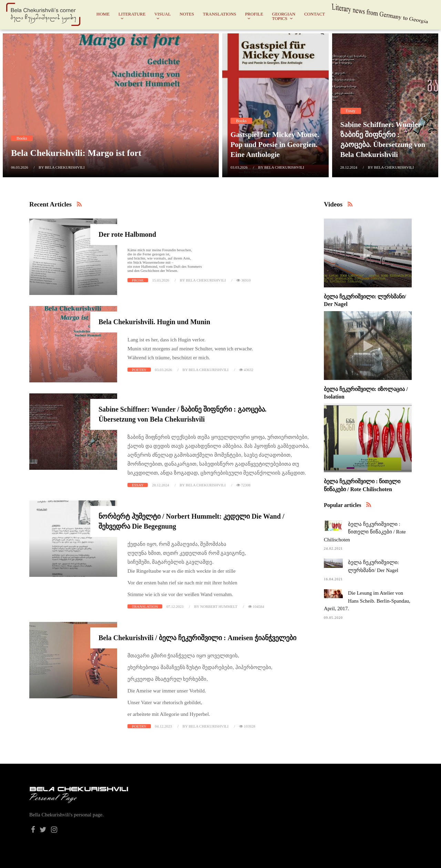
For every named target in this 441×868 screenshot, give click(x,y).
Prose (138, 280)
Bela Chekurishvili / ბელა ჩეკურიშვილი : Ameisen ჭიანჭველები (197, 638)
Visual (163, 14)
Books (22, 138)
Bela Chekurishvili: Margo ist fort (76, 153)
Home (103, 14)
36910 (243, 280)
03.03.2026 (239, 167)
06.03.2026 (20, 167)
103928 (247, 726)
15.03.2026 (161, 280)
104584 (256, 606)
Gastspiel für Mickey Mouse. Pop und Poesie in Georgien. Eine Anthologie (275, 145)
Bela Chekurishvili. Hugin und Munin (154, 322)
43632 (246, 370)
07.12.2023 (175, 606)
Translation (145, 606)
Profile (254, 14)
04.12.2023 (164, 726)
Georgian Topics (284, 16)
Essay (351, 111)
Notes (187, 14)
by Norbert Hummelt (216, 606)
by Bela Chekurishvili (61, 167)
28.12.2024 (349, 167)
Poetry (139, 370)
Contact (315, 14)
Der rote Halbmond (127, 234)
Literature (132, 14)
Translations (220, 14)
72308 (243, 485)
